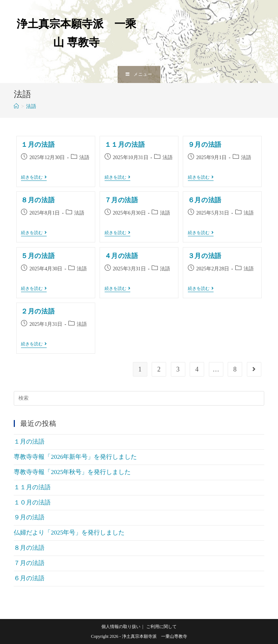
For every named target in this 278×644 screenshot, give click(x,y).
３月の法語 (205, 256)
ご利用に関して (161, 627)
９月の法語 (205, 145)
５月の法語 (38, 256)
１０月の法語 (32, 502)
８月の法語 (38, 200)
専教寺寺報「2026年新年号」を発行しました (75, 457)
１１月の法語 (125, 145)
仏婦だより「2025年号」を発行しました (69, 533)
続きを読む (34, 178)
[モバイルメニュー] (139, 74)
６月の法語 (205, 200)
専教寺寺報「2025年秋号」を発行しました (72, 472)
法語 (84, 157)
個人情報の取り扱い (121, 627)
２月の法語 (38, 311)
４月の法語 (121, 256)
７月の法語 (121, 200)
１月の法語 (38, 145)
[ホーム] (16, 106)
